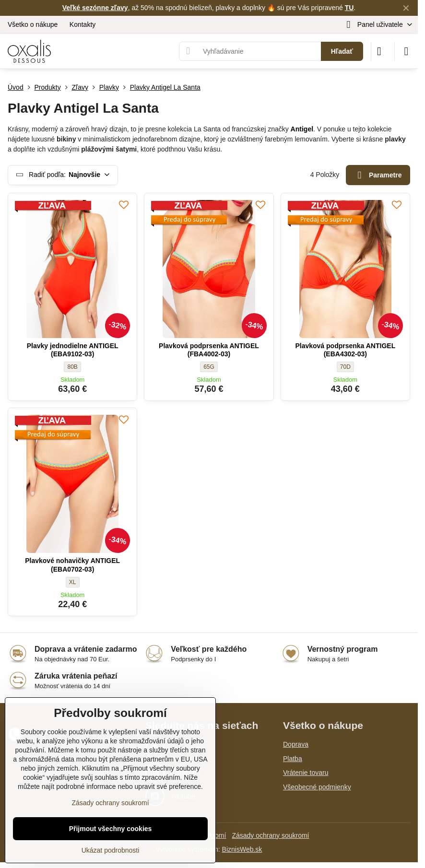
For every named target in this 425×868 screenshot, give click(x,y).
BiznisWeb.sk (242, 849)
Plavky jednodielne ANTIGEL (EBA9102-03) (73, 350)
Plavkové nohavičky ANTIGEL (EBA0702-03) (72, 565)
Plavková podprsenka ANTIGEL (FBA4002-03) (209, 350)
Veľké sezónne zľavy (95, 8)
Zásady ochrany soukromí (270, 835)
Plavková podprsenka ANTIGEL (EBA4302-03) (345, 350)
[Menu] (406, 51)
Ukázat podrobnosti (111, 850)
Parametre (378, 175)
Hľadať (342, 51)
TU (349, 8)
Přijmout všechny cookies (111, 829)
